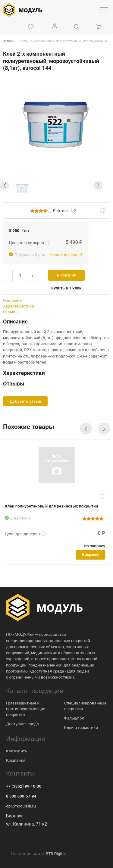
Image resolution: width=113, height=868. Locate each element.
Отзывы (11, 312)
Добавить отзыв (25, 401)
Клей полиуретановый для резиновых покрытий (51, 506)
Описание (12, 300)
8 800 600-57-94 (21, 796)
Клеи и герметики (81, 727)
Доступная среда (22, 724)
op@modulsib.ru (21, 806)
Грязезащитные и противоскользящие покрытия (26, 709)
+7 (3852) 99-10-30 (24, 786)
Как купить (17, 751)
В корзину (66, 275)
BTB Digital (56, 854)
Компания (16, 760)
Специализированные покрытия (85, 706)
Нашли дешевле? (66, 254)
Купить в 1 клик (66, 288)
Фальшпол (74, 718)
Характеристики (19, 306)
